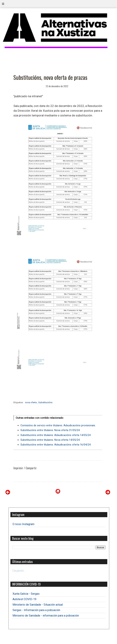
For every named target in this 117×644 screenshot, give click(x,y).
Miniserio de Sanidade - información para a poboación (46, 616)
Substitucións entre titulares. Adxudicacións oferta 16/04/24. (56, 445)
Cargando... (19, 571)
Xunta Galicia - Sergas (26, 594)
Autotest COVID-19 (24, 599)
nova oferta (31, 402)
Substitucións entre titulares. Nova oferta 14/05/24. (50, 440)
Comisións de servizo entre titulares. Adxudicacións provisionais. (58, 425)
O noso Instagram (23, 524)
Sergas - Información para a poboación (36, 610)
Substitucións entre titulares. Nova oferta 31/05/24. (50, 430)
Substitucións (45, 402)
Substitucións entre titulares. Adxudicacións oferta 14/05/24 (56, 435)
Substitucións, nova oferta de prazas (50, 77)
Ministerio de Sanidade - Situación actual (38, 605)
